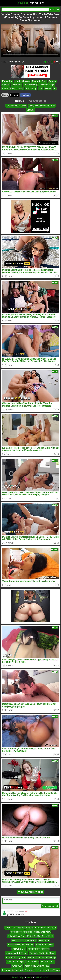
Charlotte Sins (39, 81)
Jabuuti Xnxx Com (16, 936)
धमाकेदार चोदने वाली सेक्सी (21, 932)
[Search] (25, 10)
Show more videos (30, 892)
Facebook (25, 95)
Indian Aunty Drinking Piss (37, 966)
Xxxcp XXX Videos (44, 945)
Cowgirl (6, 85)
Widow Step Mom (42, 932)
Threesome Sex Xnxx (16, 106)
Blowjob (52, 81)
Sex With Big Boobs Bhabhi (43, 953)
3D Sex (30, 110)
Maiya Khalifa (34, 936)
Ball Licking (31, 89)
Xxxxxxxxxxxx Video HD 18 (21, 945)
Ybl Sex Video (47, 962)
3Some (48, 89)
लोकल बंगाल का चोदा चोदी (38, 949)
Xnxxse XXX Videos (14, 928)
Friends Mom (32, 962)
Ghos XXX (17, 966)
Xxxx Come (44, 940)
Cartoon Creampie (15, 962)
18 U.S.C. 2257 (42, 977)
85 (56, 62)
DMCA (30, 977)
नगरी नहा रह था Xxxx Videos (47, 970)
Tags (22, 977)
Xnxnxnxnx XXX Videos (17, 953)
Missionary (16, 85)
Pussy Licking (30, 85)
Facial (5, 89)
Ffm (41, 89)
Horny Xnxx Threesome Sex (42, 106)
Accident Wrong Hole (15, 957)
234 (48, 62)
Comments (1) (37, 101)
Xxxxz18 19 (48, 936)
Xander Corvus (22, 81)
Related (20, 101)
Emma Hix (7, 81)
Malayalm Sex (19, 949)
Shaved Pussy (17, 89)
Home (15, 977)
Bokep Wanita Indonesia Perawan (17, 970)
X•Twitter (14, 95)
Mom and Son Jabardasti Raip (41, 957)
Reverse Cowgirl (47, 85)
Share (5, 95)
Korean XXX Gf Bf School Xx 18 (41, 928)
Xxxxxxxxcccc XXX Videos (24, 940)
